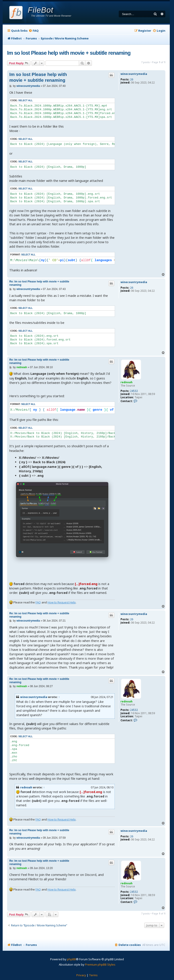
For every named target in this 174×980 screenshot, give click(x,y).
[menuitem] (34, 31)
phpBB (71, 959)
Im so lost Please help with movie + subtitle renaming (69, 53)
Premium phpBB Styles (100, 964)
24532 (134, 391)
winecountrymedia (134, 74)
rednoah (127, 382)
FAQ (38, 602)
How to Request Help (62, 602)
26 (132, 80)
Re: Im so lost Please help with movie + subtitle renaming (39, 283)
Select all (26, 100)
